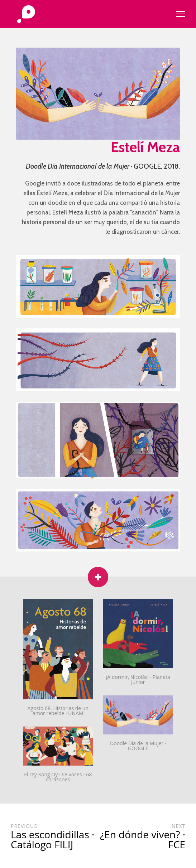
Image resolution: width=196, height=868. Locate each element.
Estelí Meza (145, 147)
